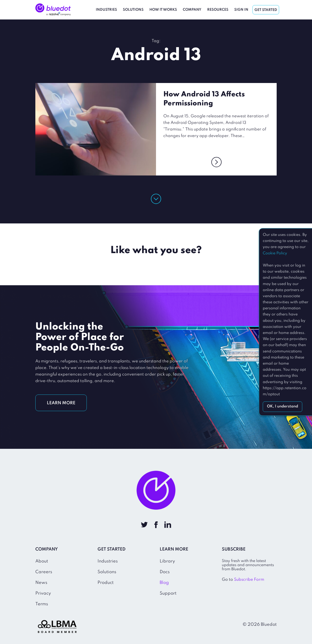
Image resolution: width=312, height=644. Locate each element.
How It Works (163, 10)
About (42, 561)
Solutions (133, 10)
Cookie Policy (275, 253)
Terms (42, 604)
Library (167, 561)
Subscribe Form (249, 580)
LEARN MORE (61, 403)
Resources (218, 10)
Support (168, 593)
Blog (164, 583)
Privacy (43, 593)
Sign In (241, 10)
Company (192, 10)
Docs (165, 572)
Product (106, 583)
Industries (106, 10)
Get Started (266, 10)
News (41, 583)
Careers (44, 572)
